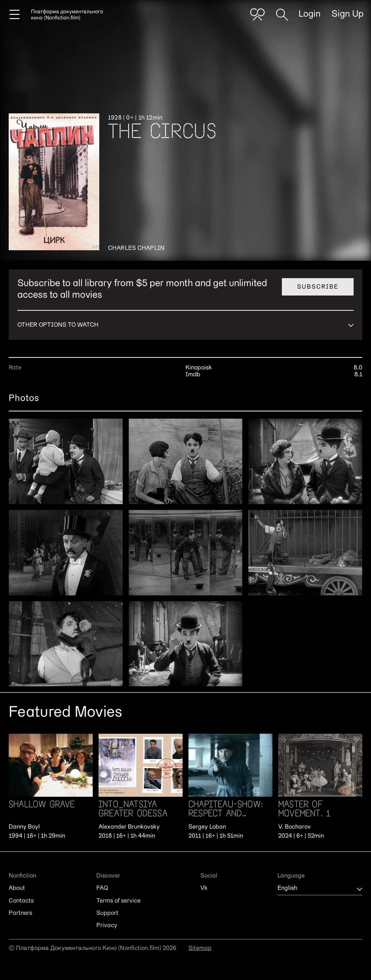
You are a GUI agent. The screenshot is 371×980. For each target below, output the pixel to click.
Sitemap (200, 948)
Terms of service (118, 901)
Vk (204, 888)
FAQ (102, 888)
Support (107, 913)
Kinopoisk (199, 368)
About (17, 888)
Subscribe (318, 287)
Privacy (107, 926)
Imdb (193, 375)
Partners (20, 913)
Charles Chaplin (136, 248)
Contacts (21, 901)
